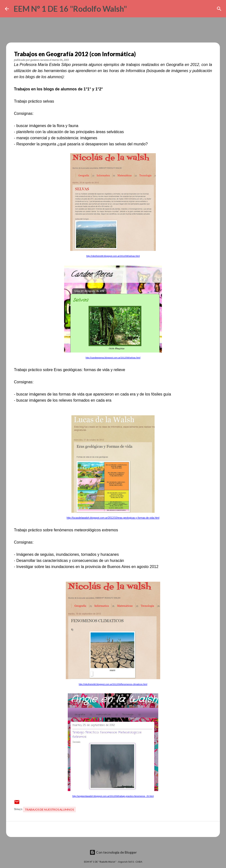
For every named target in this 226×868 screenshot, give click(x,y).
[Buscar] (134, 9)
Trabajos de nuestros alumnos (49, 809)
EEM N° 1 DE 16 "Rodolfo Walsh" (70, 9)
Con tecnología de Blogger (113, 852)
